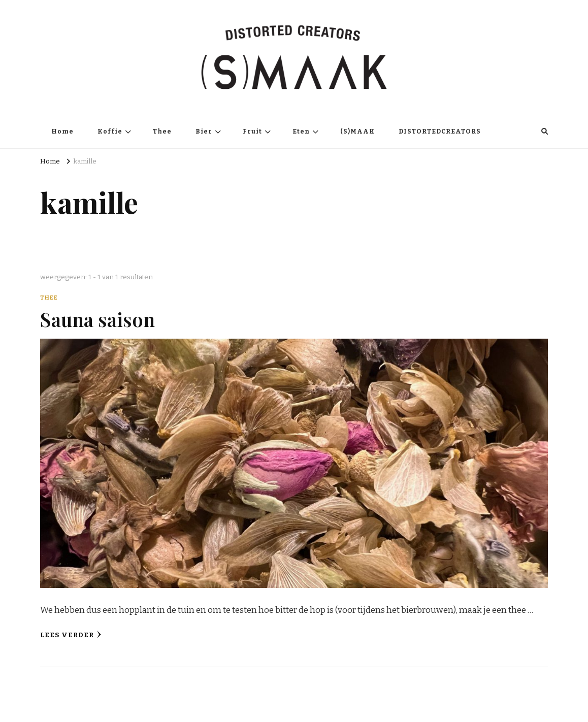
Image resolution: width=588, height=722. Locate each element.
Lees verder (71, 635)
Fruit (252, 132)
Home (62, 132)
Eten (301, 132)
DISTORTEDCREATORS (440, 132)
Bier (204, 132)
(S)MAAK (357, 132)
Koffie (110, 132)
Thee (162, 132)
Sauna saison (97, 319)
